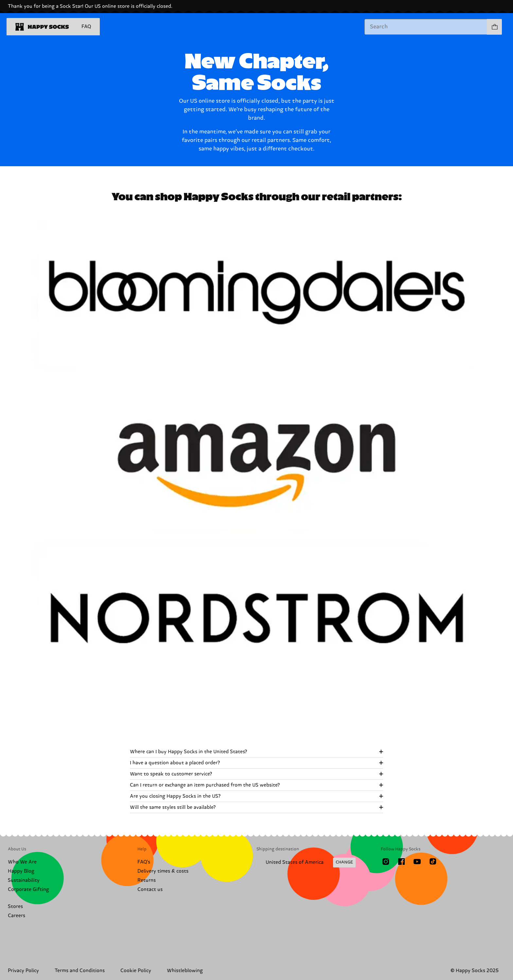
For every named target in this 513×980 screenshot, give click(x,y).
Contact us (150, 890)
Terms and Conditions (80, 971)
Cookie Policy (136, 971)
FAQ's (144, 862)
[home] (42, 27)
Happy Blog (21, 871)
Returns (147, 880)
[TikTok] (433, 862)
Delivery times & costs (163, 871)
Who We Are (22, 862)
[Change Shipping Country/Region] (306, 863)
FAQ (86, 27)
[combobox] (426, 27)
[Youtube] (417, 862)
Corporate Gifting (28, 890)
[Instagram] (386, 862)
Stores (15, 907)
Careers (17, 916)
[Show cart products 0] (494, 27)
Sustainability (24, 880)
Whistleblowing (185, 971)
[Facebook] (401, 862)
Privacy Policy (23, 971)
